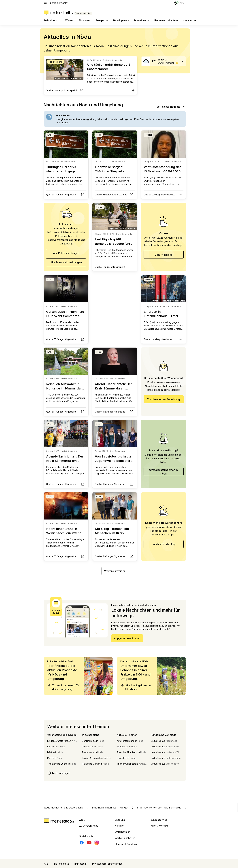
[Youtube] (89, 843)
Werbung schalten (125, 838)
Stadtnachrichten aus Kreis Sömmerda (156, 808)
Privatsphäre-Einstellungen (107, 864)
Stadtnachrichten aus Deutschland (63, 808)
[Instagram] (97, 843)
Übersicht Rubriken (126, 844)
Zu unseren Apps (89, 826)
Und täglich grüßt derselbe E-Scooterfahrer (109, 67)
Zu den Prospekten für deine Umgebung (63, 687)
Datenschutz (61, 864)
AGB (46, 864)
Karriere (119, 826)
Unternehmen (123, 832)
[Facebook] (82, 843)
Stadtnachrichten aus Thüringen (107, 808)
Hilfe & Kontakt (159, 826)
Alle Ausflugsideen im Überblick (136, 687)
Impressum (80, 864)
